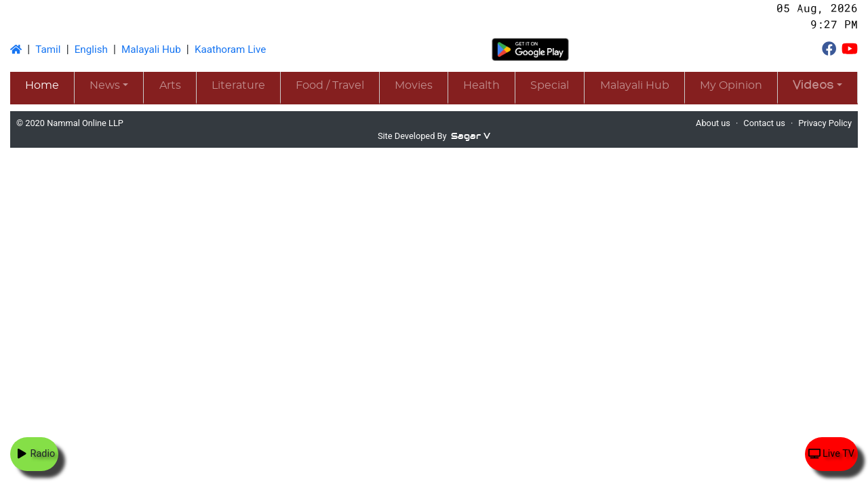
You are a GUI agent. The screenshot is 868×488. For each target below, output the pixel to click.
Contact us (764, 123)
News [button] (105, 85)
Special (550, 85)
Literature (238, 85)
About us (713, 123)
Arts (170, 85)
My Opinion (731, 85)
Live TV (831, 454)
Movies (414, 85)
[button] (817, 87)
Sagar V (471, 136)
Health (481, 85)
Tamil (48, 49)
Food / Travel (330, 85)
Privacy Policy (825, 123)
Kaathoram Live (230, 49)
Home (42, 85)
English (91, 49)
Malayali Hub (151, 49)
